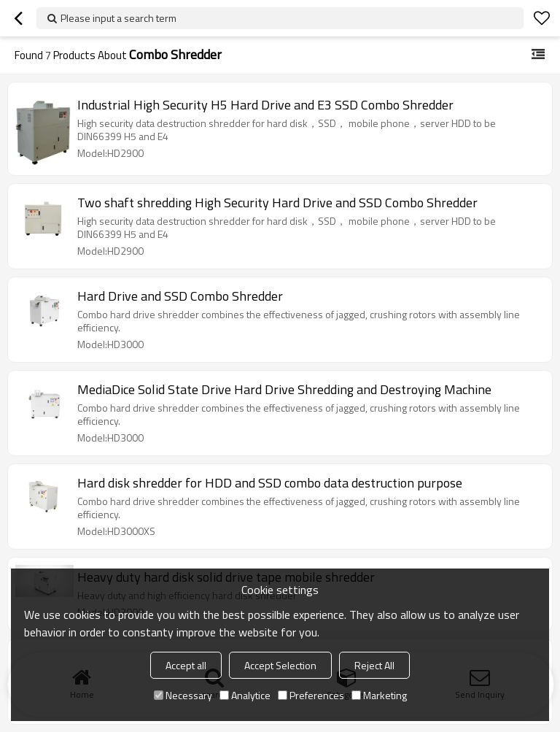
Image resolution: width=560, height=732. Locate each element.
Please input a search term (118, 18)
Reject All (374, 665)
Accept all (186, 665)
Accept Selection (280, 665)
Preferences (311, 695)
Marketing (379, 695)
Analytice (245, 695)
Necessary (183, 695)
